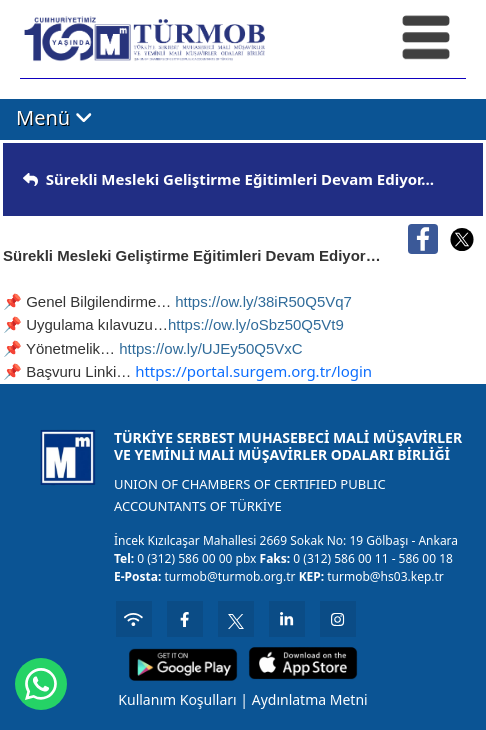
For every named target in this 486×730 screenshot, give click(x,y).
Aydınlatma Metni (310, 699)
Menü (54, 118)
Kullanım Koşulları (177, 699)
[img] (30, 179)
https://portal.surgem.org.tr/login (253, 371)
